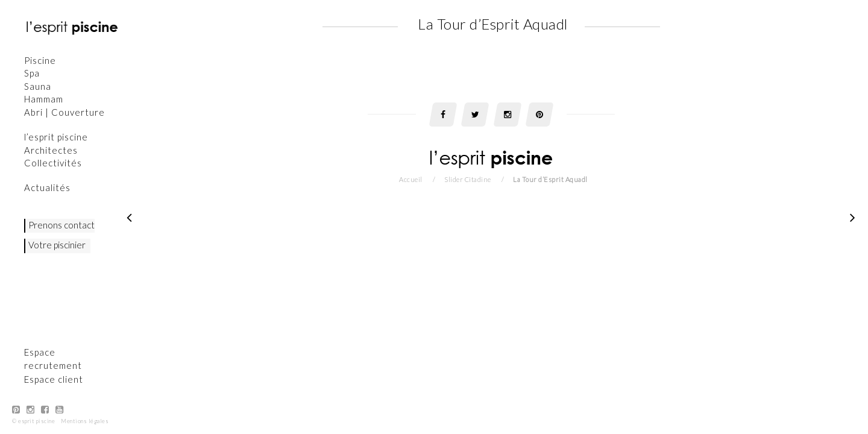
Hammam (44, 99)
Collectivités (54, 163)
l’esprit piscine (57, 137)
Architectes (52, 150)
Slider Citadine (468, 179)
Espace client (54, 379)
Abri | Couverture (65, 112)
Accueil (411, 179)
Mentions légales (85, 421)
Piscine (41, 60)
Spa (33, 73)
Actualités (48, 187)
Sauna (38, 86)
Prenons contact (62, 225)
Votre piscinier (58, 245)
